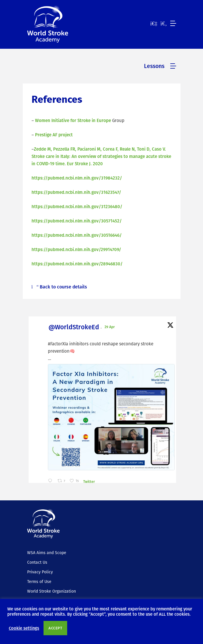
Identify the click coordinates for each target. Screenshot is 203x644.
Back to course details (59, 287)
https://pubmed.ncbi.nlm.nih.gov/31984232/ (77, 178)
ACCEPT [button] (55, 628)
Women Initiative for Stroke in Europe (73, 120)
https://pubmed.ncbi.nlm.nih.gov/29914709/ (76, 249)
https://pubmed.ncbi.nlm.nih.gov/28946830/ (77, 264)
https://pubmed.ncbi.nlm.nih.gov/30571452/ (77, 221)
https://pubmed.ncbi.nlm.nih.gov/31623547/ (76, 192)
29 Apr (110, 327)
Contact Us (37, 562)
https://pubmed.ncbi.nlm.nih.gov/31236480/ (77, 206)
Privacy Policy (40, 572)
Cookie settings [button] (24, 628)
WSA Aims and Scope (47, 553)
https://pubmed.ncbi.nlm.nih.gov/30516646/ (77, 235)
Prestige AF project (54, 135)
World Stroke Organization (52, 591)
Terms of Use (39, 582)
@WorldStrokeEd (74, 327)
